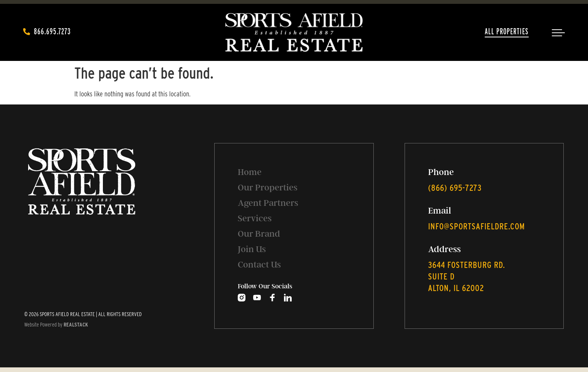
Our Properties (268, 188)
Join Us (252, 249)
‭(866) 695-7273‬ (455, 188)
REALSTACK (76, 325)
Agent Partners (268, 203)
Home (250, 172)
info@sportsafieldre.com (476, 226)
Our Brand (259, 234)
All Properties (507, 31)
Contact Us (259, 265)
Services (255, 218)
